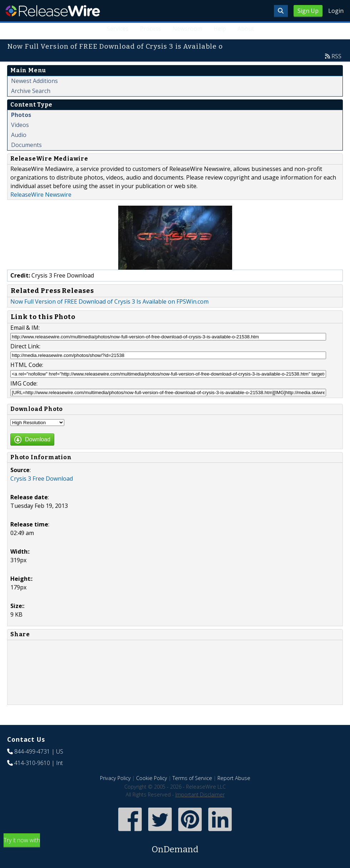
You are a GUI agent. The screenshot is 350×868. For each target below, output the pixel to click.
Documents (26, 145)
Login (336, 11)
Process (151, 29)
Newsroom (187, 29)
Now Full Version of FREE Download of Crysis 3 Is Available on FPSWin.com (109, 301)
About (246, 29)
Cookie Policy (152, 778)
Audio (19, 135)
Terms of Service (192, 778)
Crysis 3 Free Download (42, 479)
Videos (20, 125)
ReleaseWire (53, 11)
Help (220, 29)
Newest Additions (34, 81)
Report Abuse (234, 778)
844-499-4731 (32, 751)
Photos (21, 115)
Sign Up (308, 11)
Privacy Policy (115, 778)
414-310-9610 (32, 763)
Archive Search (31, 91)
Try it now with (175, 846)
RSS (336, 56)
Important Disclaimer (200, 795)
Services (118, 29)
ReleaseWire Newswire (41, 195)
